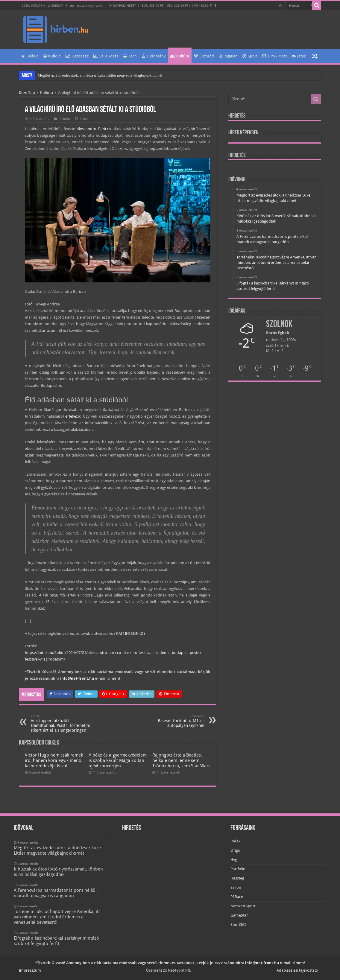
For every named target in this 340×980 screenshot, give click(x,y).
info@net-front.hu (77, 678)
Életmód (204, 56)
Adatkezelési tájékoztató (297, 970)
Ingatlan (228, 56)
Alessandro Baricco (94, 129)
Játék (299, 56)
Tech (130, 56)
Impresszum (30, 970)
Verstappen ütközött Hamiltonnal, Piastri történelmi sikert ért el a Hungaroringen (62, 723)
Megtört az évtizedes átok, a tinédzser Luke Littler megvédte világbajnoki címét (100, 75)
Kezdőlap (27, 93)
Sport (250, 56)
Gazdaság (77, 56)
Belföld (30, 56)
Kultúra (180, 56)
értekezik (73, 416)
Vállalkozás (106, 56)
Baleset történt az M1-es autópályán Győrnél (174, 721)
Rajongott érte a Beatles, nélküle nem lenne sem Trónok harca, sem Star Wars (181, 760)
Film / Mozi (274, 56)
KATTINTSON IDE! (131, 633)
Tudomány (154, 56)
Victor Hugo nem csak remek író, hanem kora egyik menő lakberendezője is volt (54, 760)
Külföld (52, 56)
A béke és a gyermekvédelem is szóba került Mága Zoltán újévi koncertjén (118, 760)
